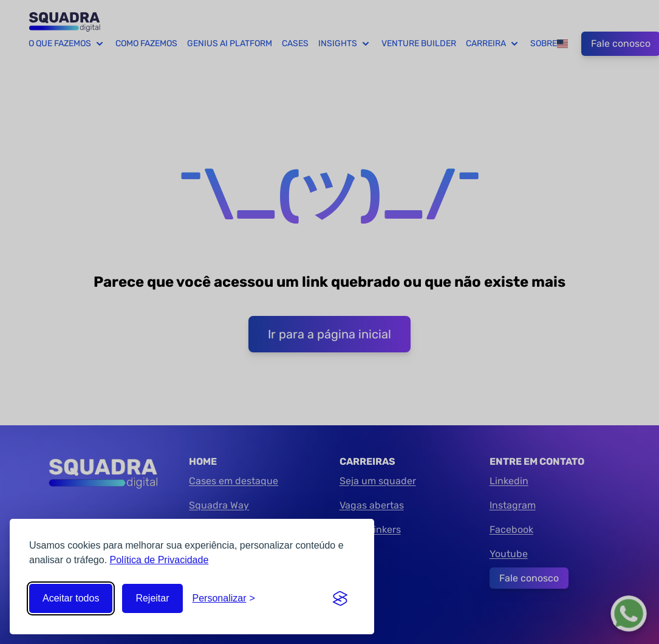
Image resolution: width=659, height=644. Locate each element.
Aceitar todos (71, 598)
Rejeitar (152, 598)
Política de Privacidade (159, 560)
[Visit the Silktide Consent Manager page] (340, 598)
